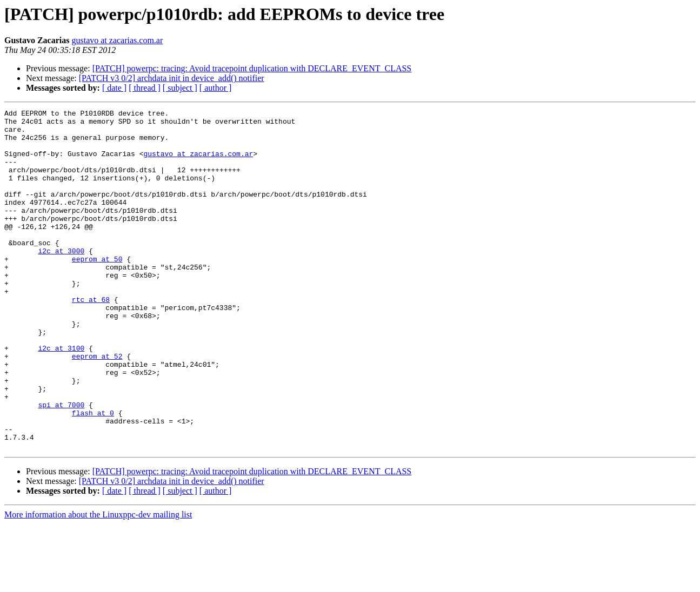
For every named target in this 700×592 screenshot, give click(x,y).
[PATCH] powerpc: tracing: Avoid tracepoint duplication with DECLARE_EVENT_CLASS (252, 68)
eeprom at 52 (97, 406)
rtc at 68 (91, 338)
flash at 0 (93, 474)
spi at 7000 (61, 465)
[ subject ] (180, 88)
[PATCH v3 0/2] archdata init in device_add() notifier (172, 78)
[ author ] (216, 88)
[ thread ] (145, 88)
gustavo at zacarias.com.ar (117, 40)
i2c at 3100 (61, 396)
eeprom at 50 (97, 290)
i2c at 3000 (61, 280)
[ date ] (114, 88)
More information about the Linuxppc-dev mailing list (98, 583)
